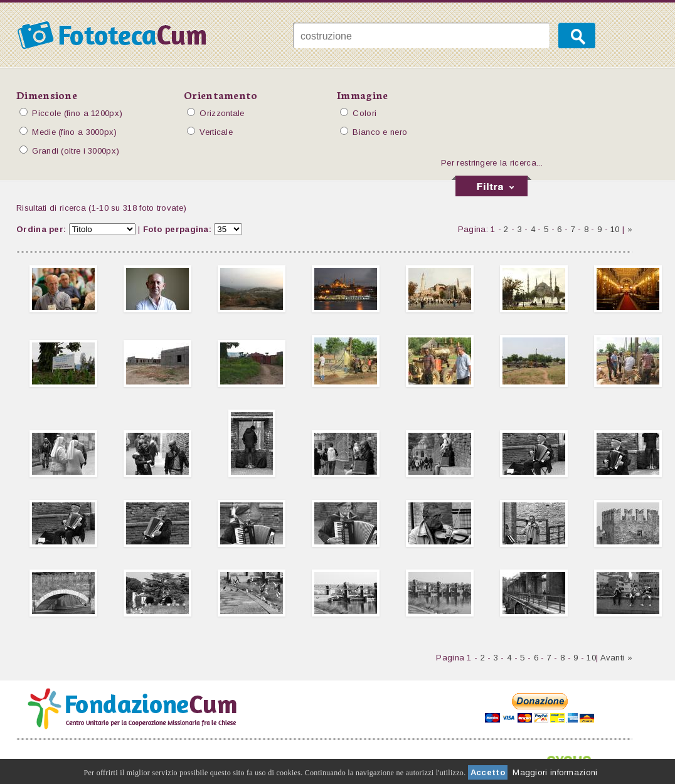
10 (615, 229)
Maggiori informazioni (555, 772)
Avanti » (616, 658)
